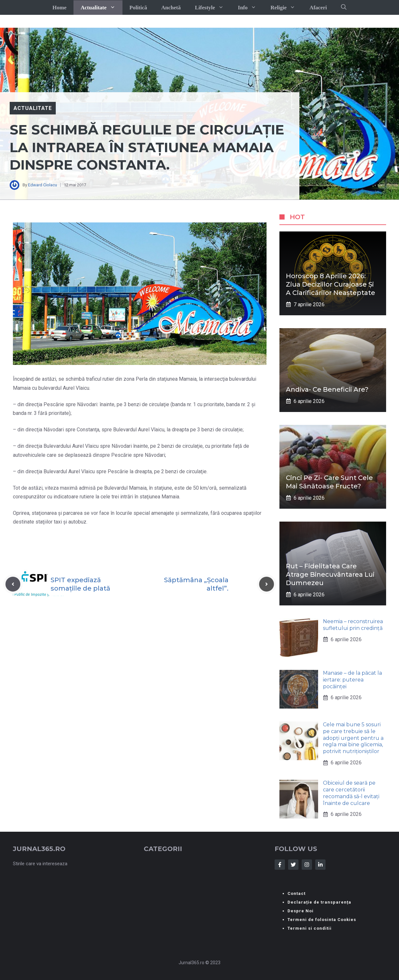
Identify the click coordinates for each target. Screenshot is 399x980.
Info (251, 8)
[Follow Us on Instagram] (307, 865)
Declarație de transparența (319, 902)
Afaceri (318, 8)
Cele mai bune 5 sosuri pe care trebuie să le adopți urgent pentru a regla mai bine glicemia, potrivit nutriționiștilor (353, 738)
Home (59, 8)
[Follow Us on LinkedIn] (320, 865)
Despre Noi (301, 911)
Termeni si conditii (310, 928)
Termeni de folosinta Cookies (322, 920)
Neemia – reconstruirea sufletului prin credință (353, 625)
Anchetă (171, 8)
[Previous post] (13, 584)
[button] (344, 7)
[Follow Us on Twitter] (293, 865)
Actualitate (101, 8)
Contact (297, 893)
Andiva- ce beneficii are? (327, 389)
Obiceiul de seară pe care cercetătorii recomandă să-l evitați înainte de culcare (351, 793)
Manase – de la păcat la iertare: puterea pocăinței (352, 680)
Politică (138, 8)
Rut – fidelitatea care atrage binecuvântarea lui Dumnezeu (330, 574)
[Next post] (267, 584)
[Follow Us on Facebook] (280, 865)
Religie (286, 8)
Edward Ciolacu (43, 185)
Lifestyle (213, 8)
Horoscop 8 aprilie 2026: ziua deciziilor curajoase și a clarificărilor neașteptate (331, 284)
